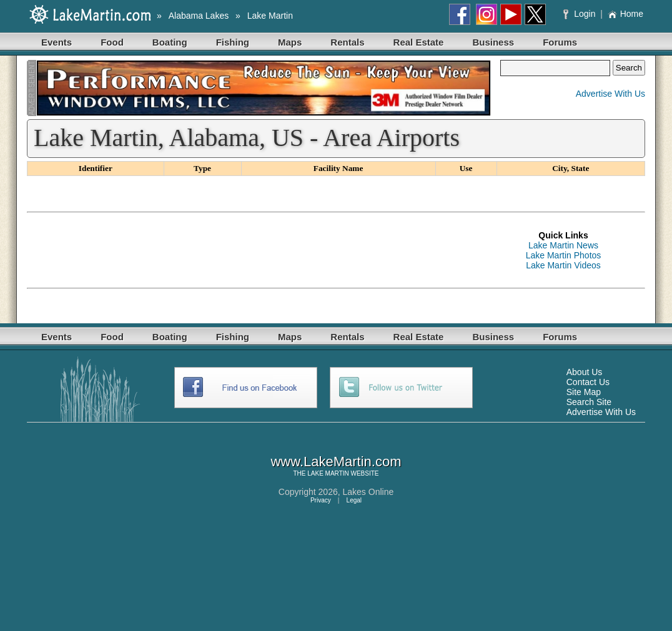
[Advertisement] (254, 250)
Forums (560, 42)
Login (581, 14)
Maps (290, 42)
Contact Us (588, 382)
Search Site (589, 402)
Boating (170, 42)
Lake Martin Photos (564, 255)
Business (493, 42)
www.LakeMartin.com (336, 462)
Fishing (233, 42)
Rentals (347, 42)
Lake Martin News (563, 245)
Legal (354, 500)
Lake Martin (270, 16)
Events (57, 42)
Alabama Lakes (199, 16)
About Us (585, 372)
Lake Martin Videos (563, 265)
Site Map (584, 392)
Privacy (321, 500)
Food (112, 42)
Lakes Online (368, 492)
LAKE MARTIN (328, 473)
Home (625, 14)
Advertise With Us (610, 94)
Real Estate (419, 42)
